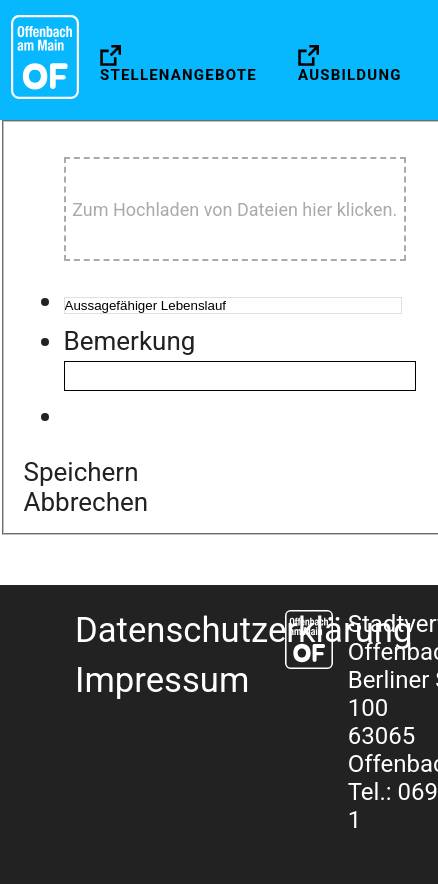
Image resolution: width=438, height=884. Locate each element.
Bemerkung (130, 341)
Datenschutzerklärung (243, 630)
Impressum (162, 680)
